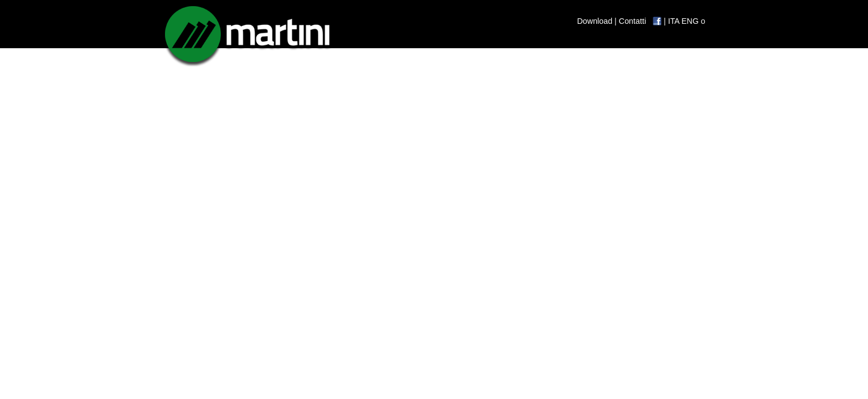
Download (595, 21)
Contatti (632, 21)
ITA (674, 21)
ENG (690, 21)
